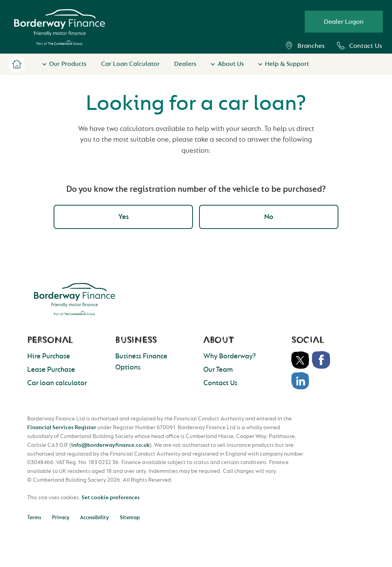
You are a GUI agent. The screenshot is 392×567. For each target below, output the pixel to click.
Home (17, 64)
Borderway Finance (74, 299)
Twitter (301, 360)
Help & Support (287, 64)
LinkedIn (301, 381)
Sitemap (130, 517)
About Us (231, 64)
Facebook (321, 360)
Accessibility (94, 517)
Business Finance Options (141, 362)
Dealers (185, 64)
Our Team (218, 370)
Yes (123, 217)
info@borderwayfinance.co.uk (110, 445)
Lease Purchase (51, 370)
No (269, 217)
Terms (34, 517)
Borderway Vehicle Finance (60, 27)
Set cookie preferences (111, 498)
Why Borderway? (229, 356)
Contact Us (359, 46)
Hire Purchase (49, 356)
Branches (305, 46)
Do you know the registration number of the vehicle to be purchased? (196, 189)
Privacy (61, 517)
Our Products (68, 64)
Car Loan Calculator (130, 64)
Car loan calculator (57, 383)
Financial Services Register (62, 427)
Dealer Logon (344, 22)
